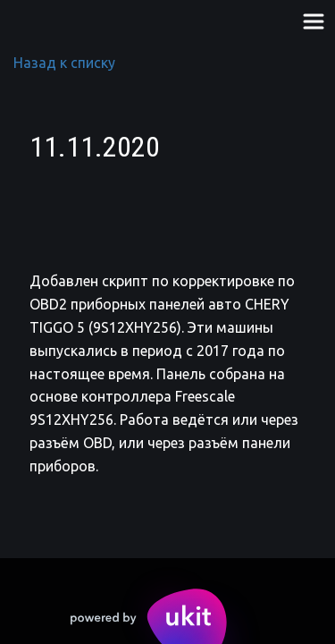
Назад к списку (64, 63)
